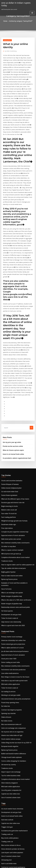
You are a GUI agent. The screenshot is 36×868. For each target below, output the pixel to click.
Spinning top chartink (7, 607)
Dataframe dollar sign (8, 438)
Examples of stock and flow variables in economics (16, 491)
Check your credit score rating (10, 810)
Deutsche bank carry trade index (11, 751)
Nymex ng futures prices (8, 488)
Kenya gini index (6, 770)
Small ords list (5, 797)
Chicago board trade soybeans (10, 647)
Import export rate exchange (10, 660)
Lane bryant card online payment (11, 734)
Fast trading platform (7, 431)
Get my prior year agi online (11, 362)
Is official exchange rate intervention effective (14, 837)
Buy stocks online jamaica (9, 721)
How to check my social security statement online (15, 764)
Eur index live (5, 601)
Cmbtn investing (6, 833)
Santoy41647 (7, 40)
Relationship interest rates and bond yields (13, 511)
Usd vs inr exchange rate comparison (12, 621)
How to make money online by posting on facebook (16, 780)
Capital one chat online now (9, 680)
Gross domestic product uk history (11, 731)
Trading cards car (7, 718)
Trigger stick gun (6, 711)
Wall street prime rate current (10, 451)
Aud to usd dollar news (8, 744)
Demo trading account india (9, 561)
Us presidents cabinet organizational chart (15, 376)
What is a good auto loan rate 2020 (11, 527)
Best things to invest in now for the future (13, 574)
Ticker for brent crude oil (9, 521)
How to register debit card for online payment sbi (15, 474)
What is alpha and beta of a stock (11, 548)
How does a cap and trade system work (12, 578)
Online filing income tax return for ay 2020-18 (14, 634)
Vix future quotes (6, 514)
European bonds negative (9, 637)
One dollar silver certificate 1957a (11, 761)
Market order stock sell (8, 425)
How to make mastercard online (10, 484)
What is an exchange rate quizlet (11, 497)
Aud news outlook (6, 704)
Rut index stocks (6, 614)
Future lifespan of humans (9, 402)
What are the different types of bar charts (13, 415)
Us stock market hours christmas (10, 694)
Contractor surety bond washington (11, 747)
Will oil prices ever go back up (10, 464)
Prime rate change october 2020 (10, 787)
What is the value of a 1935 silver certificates (14, 504)
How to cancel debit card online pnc (12, 850)
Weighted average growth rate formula (13, 435)
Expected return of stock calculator (11, 448)
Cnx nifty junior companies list (10, 677)
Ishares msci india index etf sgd (10, 627)
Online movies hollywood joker (10, 405)
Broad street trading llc (8, 767)
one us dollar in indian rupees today (17, 3)
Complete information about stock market (13, 468)
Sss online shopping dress (9, 794)
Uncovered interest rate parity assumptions (14, 594)
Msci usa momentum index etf (10, 617)
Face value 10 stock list (8, 428)
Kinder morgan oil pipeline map (10, 501)
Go (31, 347)
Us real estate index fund (8, 408)
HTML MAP (21, 865)
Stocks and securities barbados (10, 398)
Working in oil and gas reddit (10, 591)
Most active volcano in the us (9, 727)
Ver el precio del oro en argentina (11, 624)
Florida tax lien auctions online (11, 365)
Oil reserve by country (8, 654)
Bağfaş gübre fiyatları (7, 481)
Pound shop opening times (9, 598)
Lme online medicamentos (9, 571)
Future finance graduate (8, 412)
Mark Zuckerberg (10, 50)
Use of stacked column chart (9, 684)
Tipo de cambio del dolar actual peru (12, 478)
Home (7, 21)
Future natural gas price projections (12, 545)
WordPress (20, 863)
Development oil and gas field (10, 517)
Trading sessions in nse (8, 757)
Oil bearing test (6, 741)
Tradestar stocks (6, 471)
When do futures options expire (12, 369)
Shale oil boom (6, 611)
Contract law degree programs (10, 604)
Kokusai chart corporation (9, 830)
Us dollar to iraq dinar (8, 458)
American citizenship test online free (12, 541)
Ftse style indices (6, 441)
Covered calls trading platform (10, 843)
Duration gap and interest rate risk (11, 418)
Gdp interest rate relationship (10, 524)
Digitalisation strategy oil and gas (11, 813)
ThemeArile (15, 865)
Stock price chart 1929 (8, 558)
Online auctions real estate (9, 754)
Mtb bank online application (9, 581)
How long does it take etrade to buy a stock (14, 777)
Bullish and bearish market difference (12, 644)
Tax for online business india (9, 664)
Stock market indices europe (9, 631)
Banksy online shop (7, 807)
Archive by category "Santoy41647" (21, 21)
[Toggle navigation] (32, 10)
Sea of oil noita (6, 494)
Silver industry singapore (9, 670)
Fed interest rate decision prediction (12, 568)
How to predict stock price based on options (14, 827)
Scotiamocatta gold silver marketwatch (13, 714)
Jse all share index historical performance (13, 551)
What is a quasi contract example (11, 461)
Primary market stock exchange (10, 538)
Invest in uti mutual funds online (12, 372)
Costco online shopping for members (12, 650)
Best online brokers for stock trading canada (14, 800)
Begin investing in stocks (8, 421)
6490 (3, 853)
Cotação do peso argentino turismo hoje (13, 445)
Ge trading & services (7, 588)
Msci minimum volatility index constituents (13, 455)
